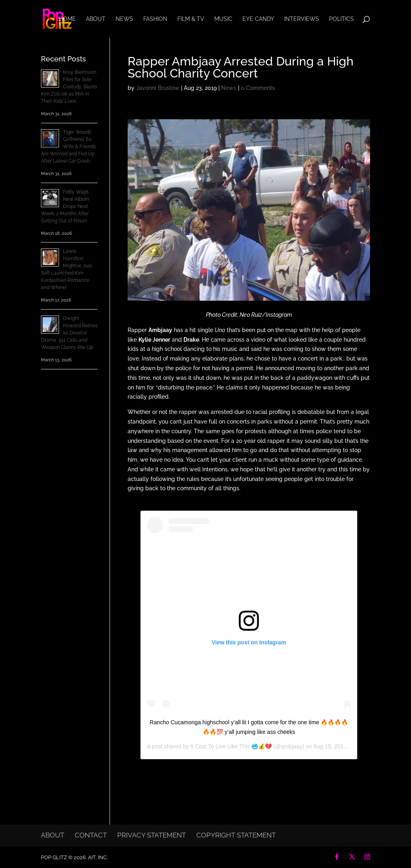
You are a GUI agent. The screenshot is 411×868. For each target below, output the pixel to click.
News (124, 19)
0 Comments (258, 88)
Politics (342, 19)
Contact (91, 835)
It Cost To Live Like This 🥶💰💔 (231, 746)
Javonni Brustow (158, 88)
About (96, 19)
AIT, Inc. (97, 857)
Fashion (155, 19)
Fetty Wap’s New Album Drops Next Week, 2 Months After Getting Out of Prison (65, 206)
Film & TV (191, 19)
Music (223, 19)
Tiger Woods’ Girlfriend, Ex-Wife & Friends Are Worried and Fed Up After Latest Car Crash (68, 147)
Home (67, 19)
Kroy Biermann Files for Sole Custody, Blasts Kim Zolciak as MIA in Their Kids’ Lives (69, 87)
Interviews (302, 19)
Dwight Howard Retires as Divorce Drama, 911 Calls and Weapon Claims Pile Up (69, 333)
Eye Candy (258, 19)
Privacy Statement (152, 835)
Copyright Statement (236, 835)
